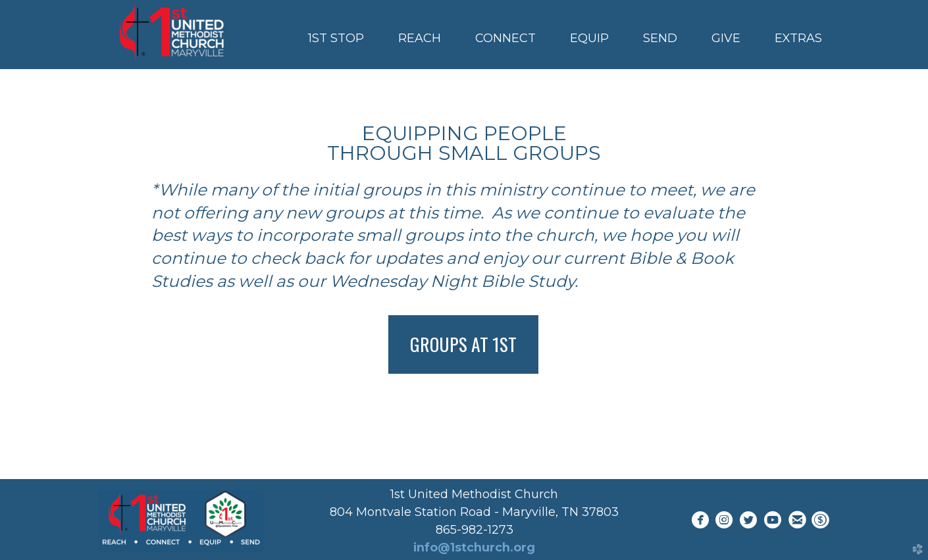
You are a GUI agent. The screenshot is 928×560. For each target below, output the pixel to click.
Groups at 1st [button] (463, 344)
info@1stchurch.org (474, 547)
